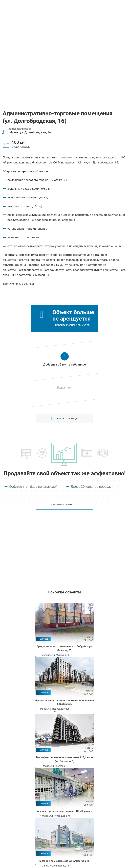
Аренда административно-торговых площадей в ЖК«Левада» (65, 702)
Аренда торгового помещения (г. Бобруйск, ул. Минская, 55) (64, 648)
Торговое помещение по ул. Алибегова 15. (65, 861)
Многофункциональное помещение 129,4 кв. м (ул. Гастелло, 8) (65, 759)
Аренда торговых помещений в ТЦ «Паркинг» (65, 811)
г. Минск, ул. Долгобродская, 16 (29, 132)
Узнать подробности (65, 504)
